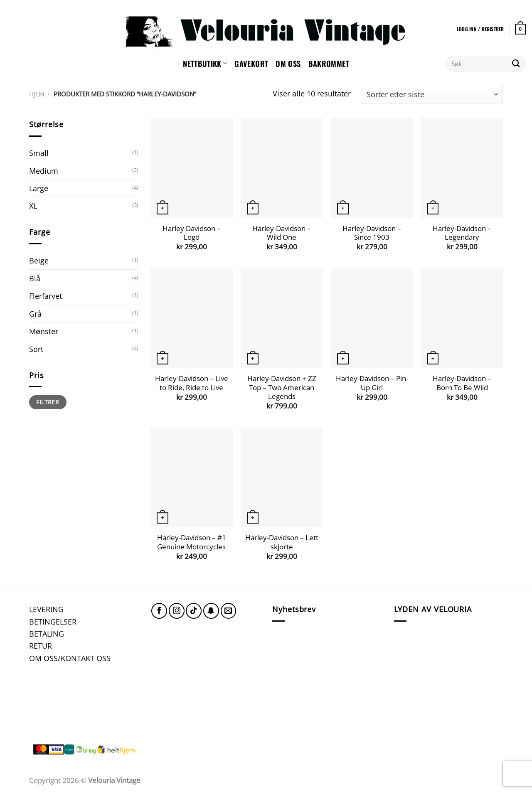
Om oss (288, 63)
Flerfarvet (46, 296)
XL (33, 205)
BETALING (47, 633)
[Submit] (516, 64)
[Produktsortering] (432, 94)
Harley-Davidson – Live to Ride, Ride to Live (192, 383)
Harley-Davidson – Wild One (282, 233)
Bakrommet (329, 63)
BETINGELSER (53, 621)
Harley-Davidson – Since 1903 (372, 233)
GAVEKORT (251, 63)
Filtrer (48, 402)
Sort (36, 349)
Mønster (44, 331)
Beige (39, 260)
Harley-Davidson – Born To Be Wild (462, 383)
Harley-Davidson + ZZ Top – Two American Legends (282, 387)
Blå (35, 278)
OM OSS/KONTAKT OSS (70, 658)
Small (39, 153)
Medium (44, 171)
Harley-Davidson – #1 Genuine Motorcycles (192, 542)
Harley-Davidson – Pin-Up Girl (372, 383)
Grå (35, 314)
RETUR (41, 646)
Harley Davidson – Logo (192, 233)
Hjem (37, 94)
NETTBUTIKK (205, 63)
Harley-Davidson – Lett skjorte (282, 542)
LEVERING (46, 609)
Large (39, 188)
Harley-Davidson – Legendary (462, 233)
